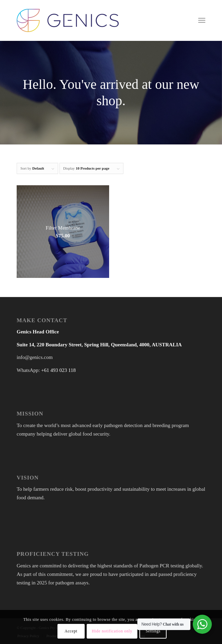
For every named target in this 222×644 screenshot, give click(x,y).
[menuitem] (202, 20)
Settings (153, 631)
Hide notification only (112, 631)
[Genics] (92, 20)
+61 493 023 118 (58, 370)
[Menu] (202, 20)
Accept (71, 631)
